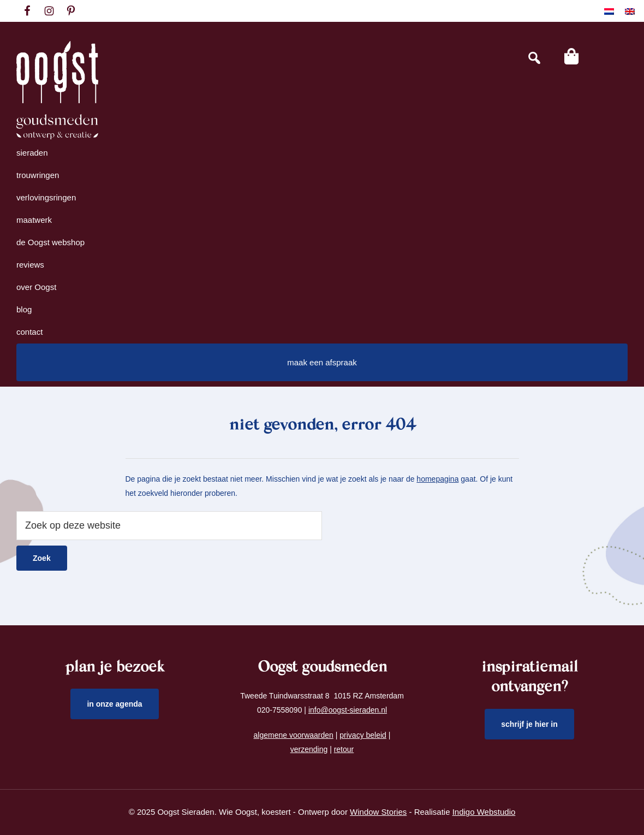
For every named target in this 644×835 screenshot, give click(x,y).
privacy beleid (363, 735)
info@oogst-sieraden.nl (348, 710)
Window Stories (378, 812)
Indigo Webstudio (484, 812)
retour (344, 749)
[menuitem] (609, 11)
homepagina (437, 479)
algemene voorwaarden (294, 735)
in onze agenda (114, 704)
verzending (309, 749)
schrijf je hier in (529, 724)
